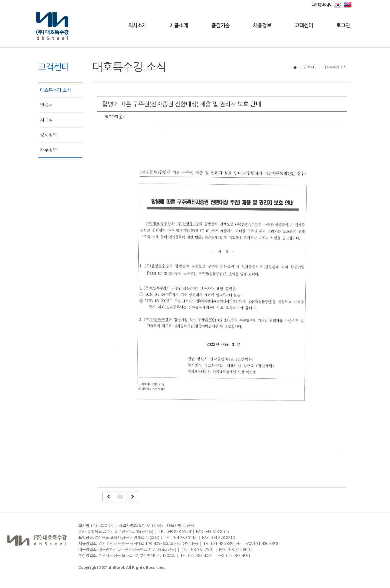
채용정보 (262, 25)
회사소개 (137, 25)
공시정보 (48, 135)
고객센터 (304, 25)
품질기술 (220, 25)
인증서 (46, 105)
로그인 (343, 25)
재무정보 (48, 150)
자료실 (46, 120)
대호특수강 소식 (55, 90)
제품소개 (179, 25)
